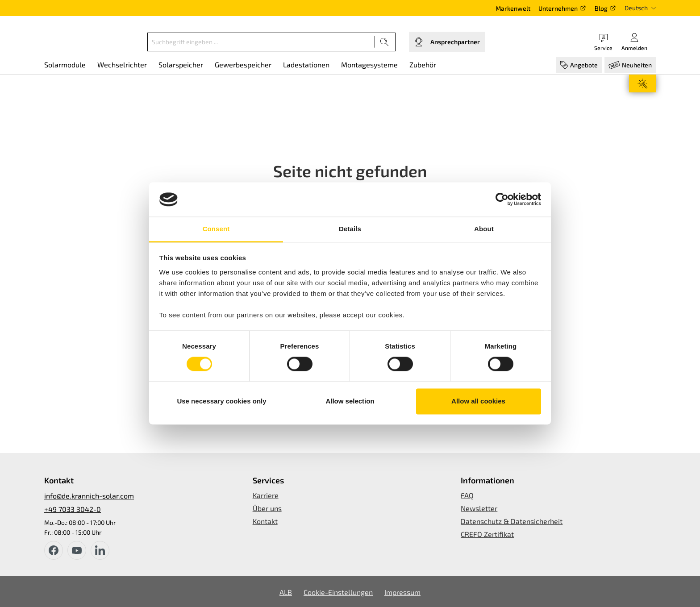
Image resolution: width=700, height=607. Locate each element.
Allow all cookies (478, 401)
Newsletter (479, 508)
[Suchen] (385, 42)
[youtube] (77, 550)
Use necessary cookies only (221, 401)
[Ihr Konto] (634, 42)
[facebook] (54, 550)
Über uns (267, 508)
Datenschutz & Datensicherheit (512, 521)
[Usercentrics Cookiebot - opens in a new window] (502, 200)
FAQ (467, 495)
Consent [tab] (216, 229)
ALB (286, 592)
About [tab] (484, 229)
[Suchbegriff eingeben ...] (261, 42)
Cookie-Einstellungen (338, 592)
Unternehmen (558, 8)
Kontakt (265, 521)
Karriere (266, 495)
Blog (601, 8)
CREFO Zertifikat (487, 534)
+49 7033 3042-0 (73, 509)
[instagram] (100, 550)
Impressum (402, 592)
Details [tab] (350, 229)
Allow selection (350, 401)
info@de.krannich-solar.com (89, 496)
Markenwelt (513, 8)
